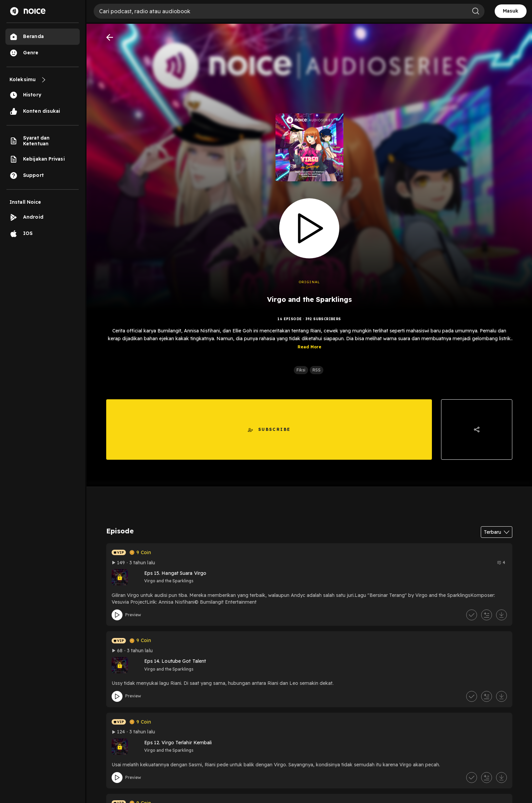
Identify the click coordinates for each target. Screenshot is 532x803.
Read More (309, 350)
